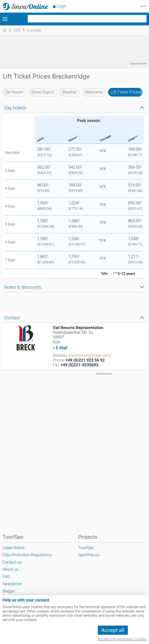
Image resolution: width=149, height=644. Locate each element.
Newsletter (12, 584)
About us (10, 569)
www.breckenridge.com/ (90, 355)
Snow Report (43, 92)
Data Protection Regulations (27, 555)
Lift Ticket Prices (126, 92)
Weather (70, 92)
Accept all (113, 630)
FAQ (6, 577)
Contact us (12, 562)
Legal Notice (13, 548)
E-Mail (62, 348)
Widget (9, 591)
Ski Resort (14, 92)
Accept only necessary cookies (122, 639)
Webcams (94, 92)
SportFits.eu (89, 555)
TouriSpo (86, 548)
